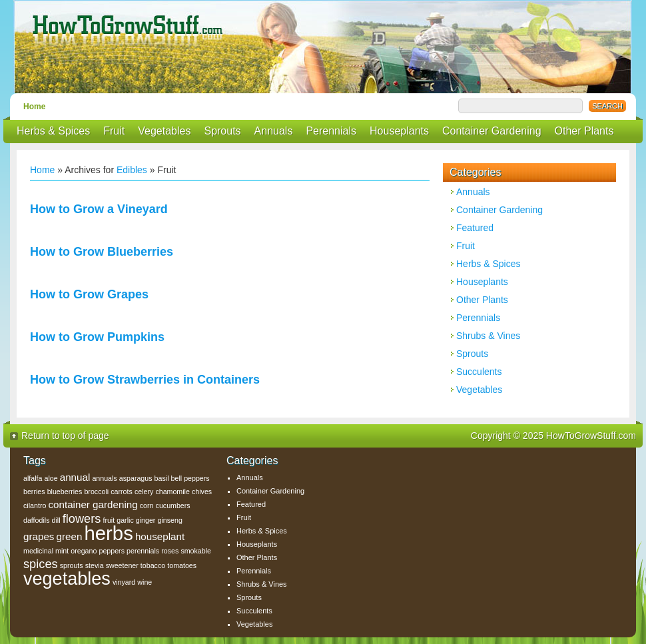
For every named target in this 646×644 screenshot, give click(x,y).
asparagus (136, 478)
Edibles (132, 170)
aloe (51, 478)
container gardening (93, 504)
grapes (39, 536)
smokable (196, 551)
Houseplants (399, 131)
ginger (146, 520)
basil (162, 478)
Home (34, 107)
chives (202, 491)
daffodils (37, 520)
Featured (475, 228)
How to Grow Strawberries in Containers (145, 380)
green (70, 536)
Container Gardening (492, 131)
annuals (104, 478)
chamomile (172, 491)
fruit (109, 520)
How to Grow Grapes (89, 294)
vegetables (67, 579)
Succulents (479, 372)
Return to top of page (65, 436)
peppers (112, 551)
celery (144, 491)
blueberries (65, 491)
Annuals (274, 131)
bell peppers (190, 478)
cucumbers (173, 505)
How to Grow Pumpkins (97, 337)
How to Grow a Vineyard (99, 209)
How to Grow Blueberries (102, 252)
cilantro (35, 505)
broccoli (96, 491)
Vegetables (164, 131)
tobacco (153, 565)
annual (75, 477)
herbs (108, 533)
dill (56, 520)
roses (170, 551)
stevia (95, 565)
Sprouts (222, 131)
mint (62, 551)
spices (41, 564)
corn (147, 505)
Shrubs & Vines (488, 336)
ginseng (169, 520)
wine (145, 582)
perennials (143, 551)
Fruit (114, 131)
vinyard (124, 582)
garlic (125, 520)
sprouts (72, 565)
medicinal (38, 551)
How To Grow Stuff (326, 47)
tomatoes (182, 565)
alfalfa (33, 478)
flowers (82, 518)
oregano (84, 551)
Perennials (331, 131)
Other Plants (584, 131)
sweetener (122, 565)
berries (34, 491)
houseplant (160, 536)
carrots (122, 491)
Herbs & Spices (53, 131)
